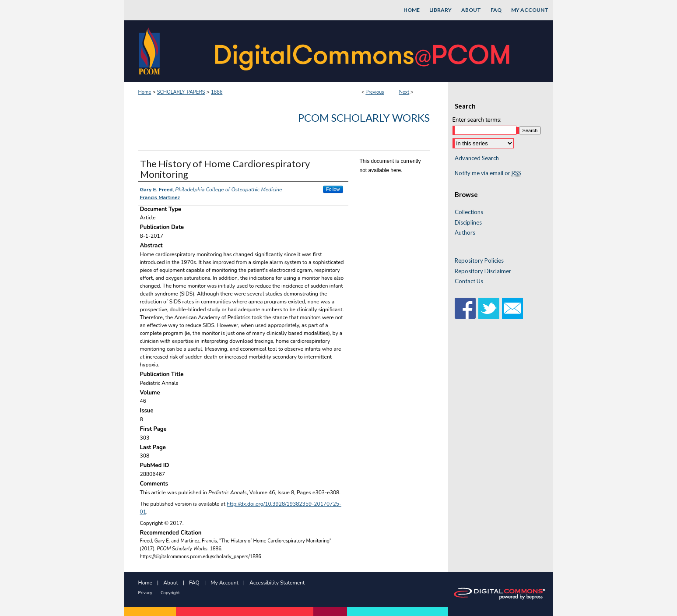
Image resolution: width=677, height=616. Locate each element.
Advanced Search (477, 158)
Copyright (170, 593)
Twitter (489, 308)
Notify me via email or (488, 173)
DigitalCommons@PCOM (363, 51)
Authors (465, 233)
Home (145, 92)
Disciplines (468, 223)
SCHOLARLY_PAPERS (181, 92)
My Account (224, 583)
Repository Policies (479, 261)
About (170, 583)
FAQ (194, 583)
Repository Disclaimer (483, 271)
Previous (375, 92)
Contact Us (469, 281)
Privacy (145, 593)
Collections (469, 212)
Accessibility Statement (277, 583)
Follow (333, 189)
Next (404, 92)
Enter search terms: (477, 120)
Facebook (465, 308)
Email (512, 308)
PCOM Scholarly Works (364, 118)
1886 (217, 92)
